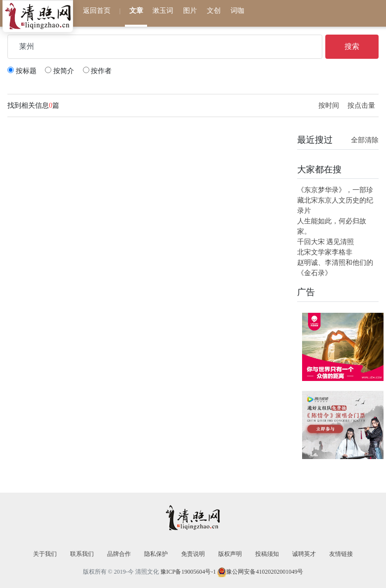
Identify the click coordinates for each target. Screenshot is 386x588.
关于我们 (45, 554)
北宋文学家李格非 (325, 252)
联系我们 (82, 554)
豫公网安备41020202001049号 (265, 572)
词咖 (237, 10)
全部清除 (365, 140)
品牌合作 (119, 554)
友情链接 (341, 554)
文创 (214, 10)
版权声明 (230, 554)
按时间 (330, 105)
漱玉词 (163, 10)
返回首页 (97, 10)
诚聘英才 (304, 554)
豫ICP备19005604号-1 (188, 572)
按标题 (22, 71)
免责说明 (193, 554)
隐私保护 (156, 554)
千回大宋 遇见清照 (326, 242)
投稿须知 (267, 554)
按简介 (59, 71)
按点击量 (361, 105)
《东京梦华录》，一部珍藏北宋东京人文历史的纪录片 (335, 200)
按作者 (97, 71)
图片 (190, 10)
